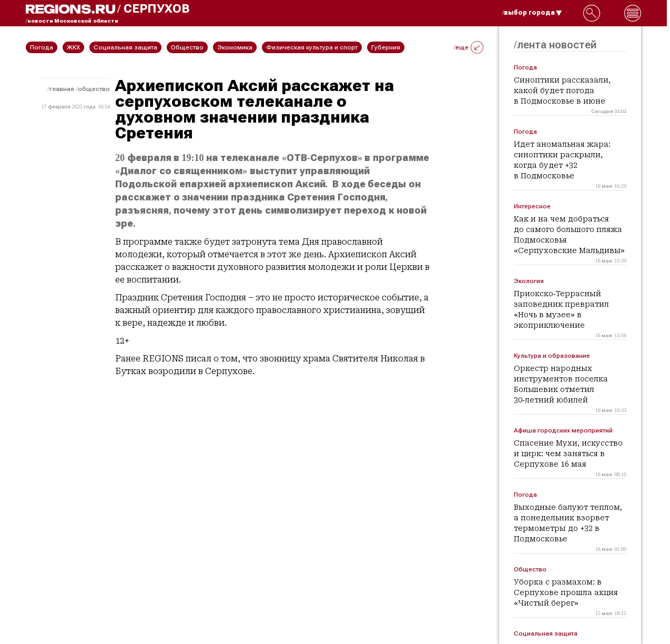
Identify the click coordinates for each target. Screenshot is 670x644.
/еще (469, 47)
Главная (62, 89)
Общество (94, 89)
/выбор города (532, 13)
